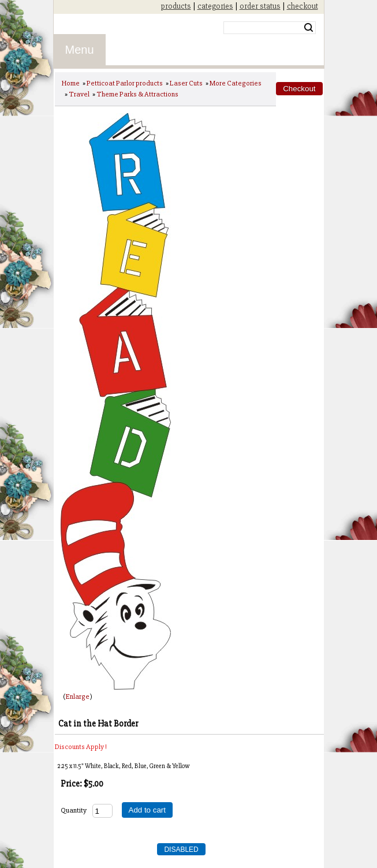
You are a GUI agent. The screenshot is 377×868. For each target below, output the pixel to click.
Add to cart (147, 810)
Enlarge (78, 696)
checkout (303, 6)
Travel (79, 94)
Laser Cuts (186, 83)
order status (260, 6)
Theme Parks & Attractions (137, 94)
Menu (80, 50)
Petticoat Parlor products (125, 83)
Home (71, 83)
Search (309, 28)
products (176, 6)
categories (215, 6)
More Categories (236, 83)
